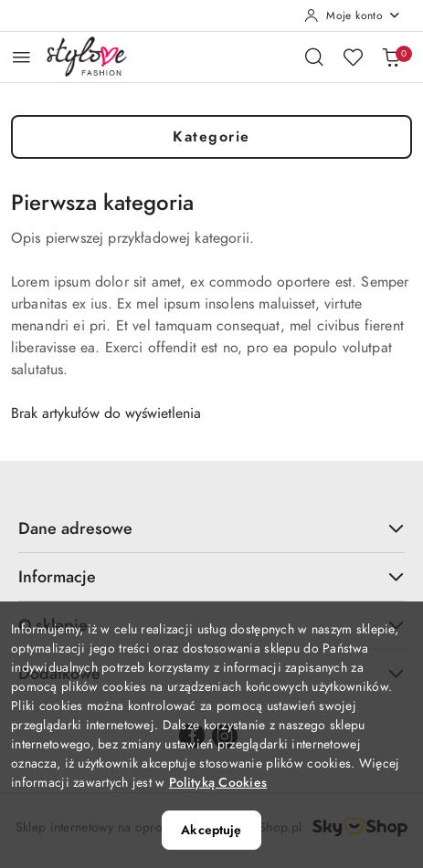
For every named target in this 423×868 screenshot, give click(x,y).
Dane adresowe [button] (211, 528)
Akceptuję (211, 830)
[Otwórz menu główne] (21, 57)
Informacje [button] (211, 576)
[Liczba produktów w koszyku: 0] (391, 57)
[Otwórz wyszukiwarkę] (314, 57)
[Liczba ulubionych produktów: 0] (353, 57)
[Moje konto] (353, 16)
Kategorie (211, 137)
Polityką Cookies (218, 783)
